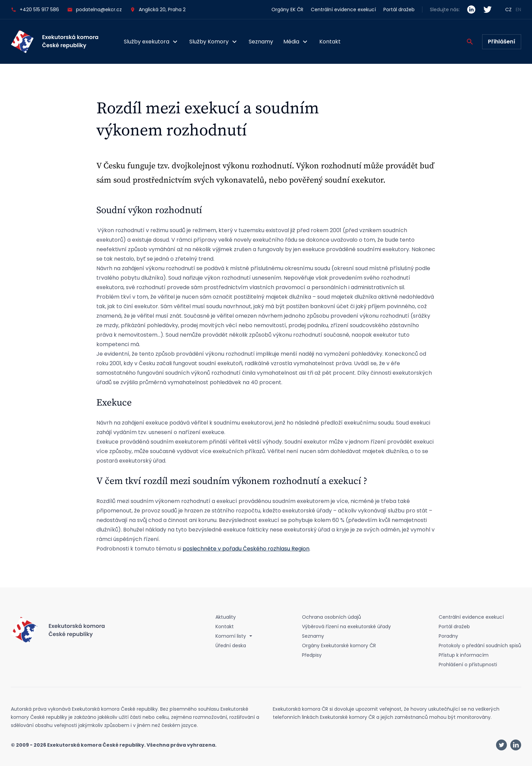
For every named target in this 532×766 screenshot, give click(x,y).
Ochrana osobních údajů (331, 617)
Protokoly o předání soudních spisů (480, 646)
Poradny (448, 636)
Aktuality (226, 617)
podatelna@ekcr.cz (94, 10)
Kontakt (330, 42)
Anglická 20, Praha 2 (162, 10)
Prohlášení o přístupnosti (468, 665)
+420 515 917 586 (35, 10)
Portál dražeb (399, 10)
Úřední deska (231, 646)
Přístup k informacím (464, 655)
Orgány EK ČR (287, 10)
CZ (508, 10)
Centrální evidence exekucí (343, 10)
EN (518, 10)
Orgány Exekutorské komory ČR (339, 646)
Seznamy (261, 42)
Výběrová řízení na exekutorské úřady (346, 627)
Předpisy (312, 655)
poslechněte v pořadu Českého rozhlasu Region (246, 549)
